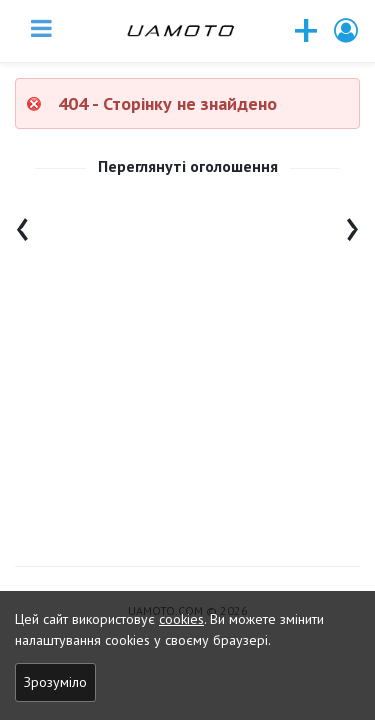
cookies (181, 619)
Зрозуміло (55, 682)
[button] (347, 30)
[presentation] (22, 224)
